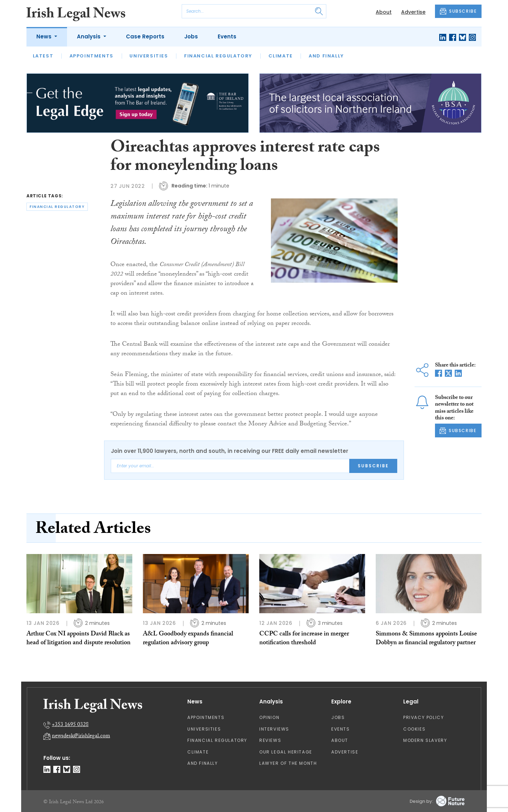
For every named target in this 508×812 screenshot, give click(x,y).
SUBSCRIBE (458, 11)
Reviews (270, 740)
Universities (149, 56)
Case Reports (145, 36)
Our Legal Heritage (286, 752)
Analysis (89, 36)
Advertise (413, 12)
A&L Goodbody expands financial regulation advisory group (188, 639)
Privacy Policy (424, 717)
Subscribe (373, 466)
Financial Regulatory (218, 56)
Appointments (92, 56)
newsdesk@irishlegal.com (81, 736)
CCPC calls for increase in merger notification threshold (304, 639)
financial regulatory (57, 207)
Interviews (274, 729)
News (45, 36)
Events (227, 36)
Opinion (269, 717)
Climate (281, 56)
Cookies (414, 729)
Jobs (191, 36)
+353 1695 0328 (70, 725)
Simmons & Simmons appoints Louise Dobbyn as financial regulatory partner (426, 639)
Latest (43, 56)
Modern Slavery (425, 740)
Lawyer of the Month (288, 763)
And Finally (326, 56)
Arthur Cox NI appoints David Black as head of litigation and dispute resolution (78, 639)
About (384, 12)
